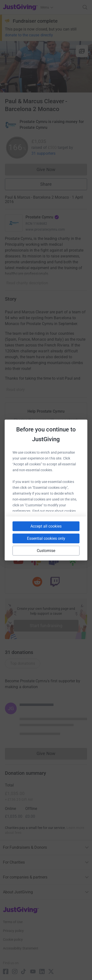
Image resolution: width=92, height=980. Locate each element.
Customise (46, 551)
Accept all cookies (46, 526)
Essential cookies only (46, 538)
